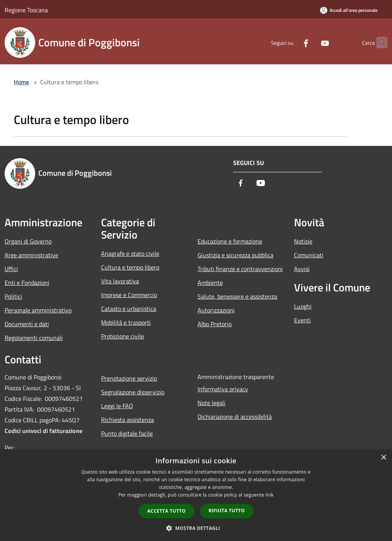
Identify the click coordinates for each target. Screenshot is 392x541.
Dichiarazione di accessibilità (235, 417)
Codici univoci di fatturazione (43, 431)
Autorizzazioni (216, 310)
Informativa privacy (223, 389)
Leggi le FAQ (117, 406)
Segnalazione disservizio (133, 392)
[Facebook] (291, 42)
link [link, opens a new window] (270, 495)
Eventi (302, 320)
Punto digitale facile (127, 433)
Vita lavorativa (120, 281)
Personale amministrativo (38, 310)
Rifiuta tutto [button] (227, 511)
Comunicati (309, 255)
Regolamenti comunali (34, 338)
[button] (196, 528)
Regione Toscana (26, 10)
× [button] (383, 458)
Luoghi (303, 306)
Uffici (11, 269)
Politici (13, 296)
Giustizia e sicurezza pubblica (235, 255)
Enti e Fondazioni (27, 283)
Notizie (303, 241)
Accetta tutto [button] (167, 511)
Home (21, 82)
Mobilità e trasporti (126, 322)
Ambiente (210, 283)
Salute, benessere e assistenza (237, 296)
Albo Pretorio (215, 324)
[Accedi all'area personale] (349, 10)
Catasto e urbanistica (129, 309)
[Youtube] (310, 42)
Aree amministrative (31, 255)
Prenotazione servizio (129, 378)
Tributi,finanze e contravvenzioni (240, 269)
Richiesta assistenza (127, 420)
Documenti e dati (27, 324)
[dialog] (196, 495)
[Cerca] (378, 42)
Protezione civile (122, 336)
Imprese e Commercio (129, 295)
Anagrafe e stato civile (130, 253)
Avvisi (302, 269)
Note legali (212, 403)
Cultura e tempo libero (130, 267)
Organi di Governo (28, 241)
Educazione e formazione (230, 241)
